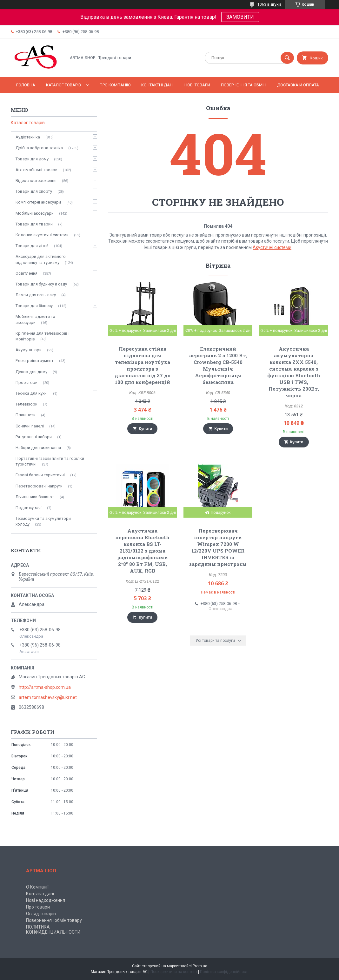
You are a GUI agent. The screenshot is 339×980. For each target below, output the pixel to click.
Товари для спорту (34, 191)
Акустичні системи (272, 247)
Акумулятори (29, 350)
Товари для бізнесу (34, 306)
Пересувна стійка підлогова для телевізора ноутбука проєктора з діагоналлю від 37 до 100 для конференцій (143, 365)
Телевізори (27, 404)
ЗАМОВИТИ (240, 17)
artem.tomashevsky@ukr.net (48, 697)
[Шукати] (287, 58)
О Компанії (37, 887)
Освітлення (27, 273)
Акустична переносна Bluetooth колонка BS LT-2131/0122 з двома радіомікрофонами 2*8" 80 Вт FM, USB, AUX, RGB (142, 551)
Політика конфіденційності (224, 972)
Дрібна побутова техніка (39, 148)
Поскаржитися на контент (174, 972)
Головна (26, 85)
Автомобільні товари (37, 170)
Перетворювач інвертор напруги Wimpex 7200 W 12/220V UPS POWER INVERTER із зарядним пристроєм (218, 547)
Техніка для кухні (32, 393)
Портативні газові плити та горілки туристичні (50, 461)
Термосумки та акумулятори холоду (43, 521)
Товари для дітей (32, 246)
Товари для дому (32, 159)
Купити (145, 429)
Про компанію (115, 85)
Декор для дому (31, 372)
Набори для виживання (38, 448)
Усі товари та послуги (215, 641)
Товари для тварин (34, 224)
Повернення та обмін (244, 85)
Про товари (38, 907)
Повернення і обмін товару (54, 920)
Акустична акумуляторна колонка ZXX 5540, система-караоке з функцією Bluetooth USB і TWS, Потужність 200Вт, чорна (294, 372)
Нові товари (197, 85)
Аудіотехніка (28, 137)
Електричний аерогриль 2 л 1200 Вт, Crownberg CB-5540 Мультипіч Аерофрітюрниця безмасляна (218, 365)
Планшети (26, 415)
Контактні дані (157, 85)
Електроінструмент (35, 361)
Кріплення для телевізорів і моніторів (43, 336)
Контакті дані (40, 894)
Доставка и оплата (298, 85)
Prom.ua (200, 966)
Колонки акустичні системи (42, 235)
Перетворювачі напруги (39, 486)
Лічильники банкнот (35, 497)
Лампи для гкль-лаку (36, 295)
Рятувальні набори (34, 437)
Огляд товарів (41, 914)
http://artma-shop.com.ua (45, 687)
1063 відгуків (269, 4)
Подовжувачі (29, 508)
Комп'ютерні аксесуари (38, 202)
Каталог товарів (63, 85)
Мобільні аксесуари (35, 213)
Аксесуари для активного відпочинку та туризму (41, 259)
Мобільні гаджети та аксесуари (35, 319)
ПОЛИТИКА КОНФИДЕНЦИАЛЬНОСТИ (53, 930)
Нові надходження (46, 900)
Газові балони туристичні (40, 475)
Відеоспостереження (36, 181)
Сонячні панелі (30, 426)
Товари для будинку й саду (41, 284)
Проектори (27, 383)
